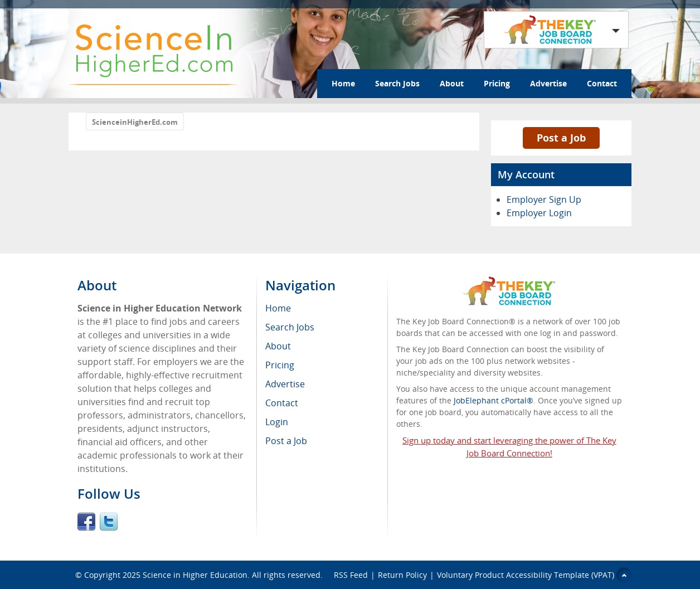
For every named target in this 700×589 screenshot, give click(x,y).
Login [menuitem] (277, 422)
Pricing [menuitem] (280, 365)
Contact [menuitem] (282, 403)
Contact (602, 83)
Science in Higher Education (195, 575)
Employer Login (539, 213)
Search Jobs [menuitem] (290, 327)
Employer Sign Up (544, 199)
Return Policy (402, 575)
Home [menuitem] (278, 308)
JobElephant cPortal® (494, 400)
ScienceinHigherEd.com (135, 122)
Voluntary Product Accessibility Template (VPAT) (526, 575)
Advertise (548, 83)
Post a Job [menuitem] (286, 441)
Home (343, 83)
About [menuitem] (278, 346)
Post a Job (561, 138)
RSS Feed (351, 575)
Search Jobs (397, 83)
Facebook (86, 522)
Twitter (109, 522)
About (452, 83)
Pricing (497, 83)
